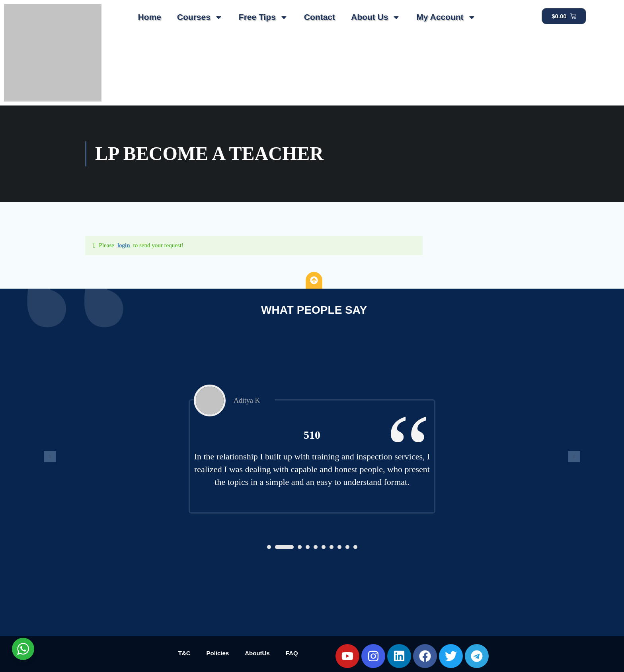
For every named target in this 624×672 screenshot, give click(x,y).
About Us (376, 17)
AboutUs (257, 653)
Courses (200, 17)
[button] (269, 547)
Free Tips (263, 17)
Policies (218, 653)
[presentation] (50, 457)
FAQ (292, 653)
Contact (320, 17)
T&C (184, 653)
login (124, 245)
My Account (446, 17)
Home (149, 17)
